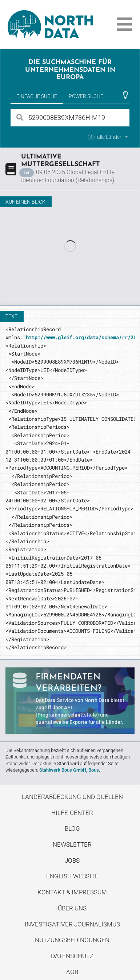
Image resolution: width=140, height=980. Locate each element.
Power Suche (86, 96)
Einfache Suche (37, 96)
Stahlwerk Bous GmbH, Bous (69, 770)
